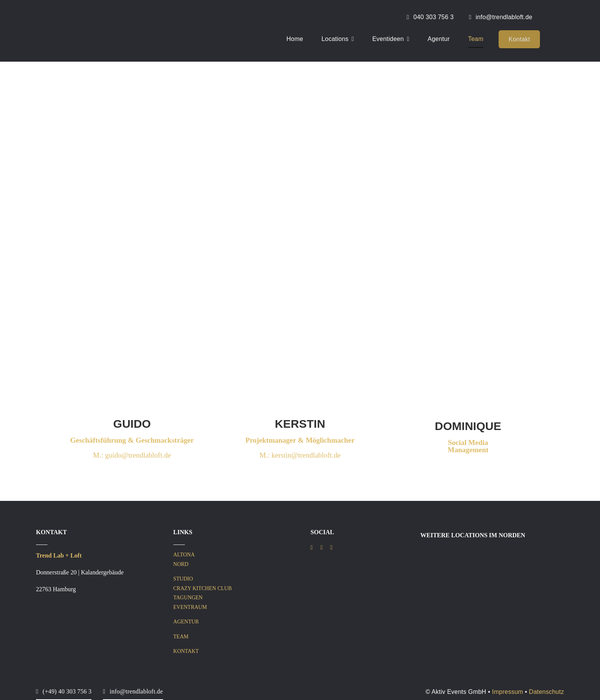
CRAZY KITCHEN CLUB (203, 588)
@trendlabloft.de (316, 455)
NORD (181, 564)
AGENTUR (186, 622)
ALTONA (184, 555)
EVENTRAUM (190, 607)
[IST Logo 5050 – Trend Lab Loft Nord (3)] (479, 551)
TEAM (181, 637)
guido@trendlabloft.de (138, 455)
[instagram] (321, 548)
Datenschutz (546, 692)
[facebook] (312, 548)
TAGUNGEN (188, 598)
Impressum (509, 692)
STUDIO (183, 579)
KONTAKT (186, 651)
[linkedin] (331, 548)
